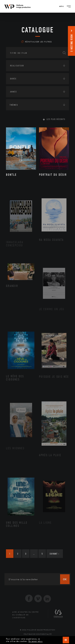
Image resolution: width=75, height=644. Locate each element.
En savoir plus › (36, 641)
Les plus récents (56, 119)
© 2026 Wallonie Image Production (38, 630)
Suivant (54, 554)
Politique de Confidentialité (38, 634)
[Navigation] (69, 6)
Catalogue (38, 30)
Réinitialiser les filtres (37, 42)
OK (66, 640)
